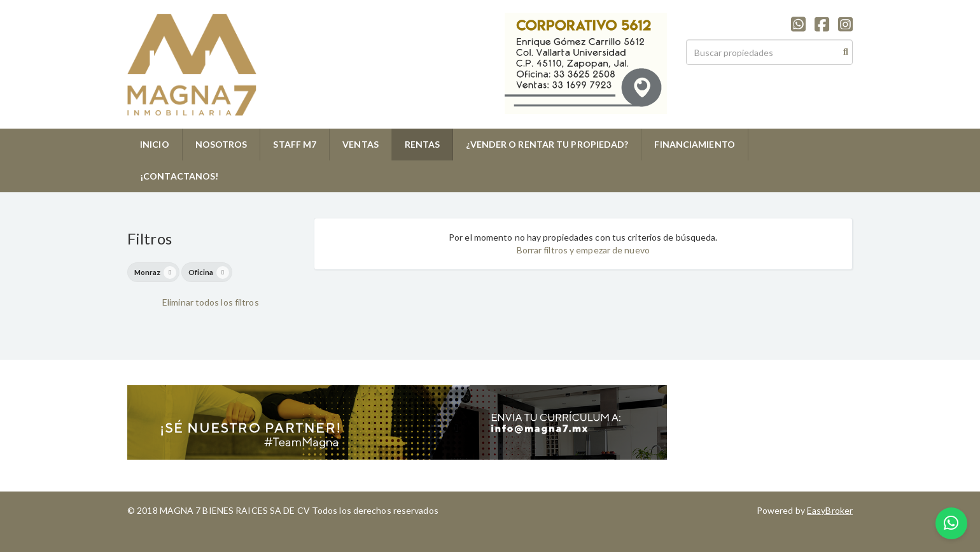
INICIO (155, 144)
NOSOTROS (221, 144)
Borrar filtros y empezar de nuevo (583, 250)
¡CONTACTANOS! (179, 176)
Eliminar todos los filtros (211, 302)
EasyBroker (830, 510)
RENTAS (423, 144)
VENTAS (360, 144)
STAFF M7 (295, 144)
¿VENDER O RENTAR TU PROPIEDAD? (547, 144)
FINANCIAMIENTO (694, 144)
